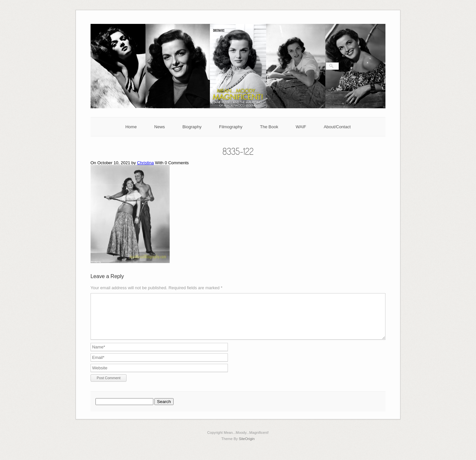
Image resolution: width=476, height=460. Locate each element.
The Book (269, 127)
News (160, 127)
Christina (145, 163)
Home (131, 127)
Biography (192, 127)
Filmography (231, 127)
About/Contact (337, 127)
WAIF (301, 127)
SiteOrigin (247, 447)
